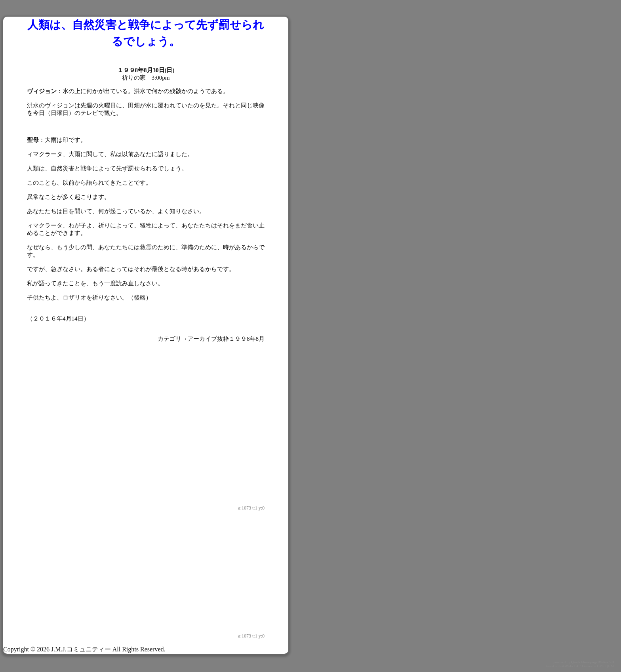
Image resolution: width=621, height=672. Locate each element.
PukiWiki (566, 666)
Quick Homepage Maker (590, 662)
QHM (610, 666)
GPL (600, 666)
